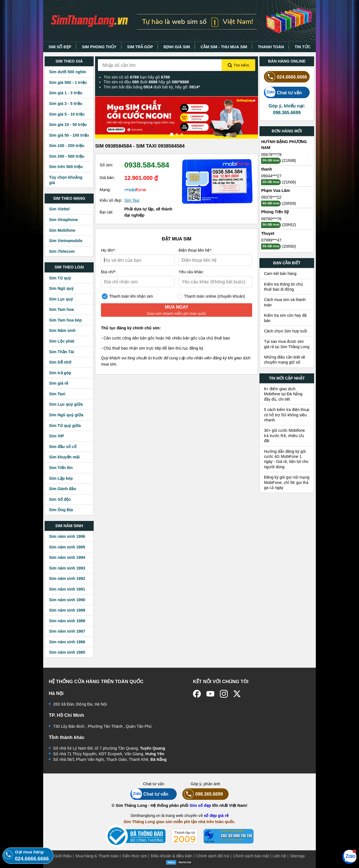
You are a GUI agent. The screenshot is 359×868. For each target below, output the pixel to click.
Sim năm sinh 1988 (67, 621)
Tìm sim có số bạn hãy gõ (137, 77)
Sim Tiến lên (61, 468)
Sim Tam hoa (61, 309)
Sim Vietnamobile (66, 241)
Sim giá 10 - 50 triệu (68, 125)
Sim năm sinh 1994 (67, 557)
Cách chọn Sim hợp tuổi (286, 331)
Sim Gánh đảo (63, 489)
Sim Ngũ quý (61, 288)
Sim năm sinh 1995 (67, 547)
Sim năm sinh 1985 (67, 652)
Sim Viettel (59, 209)
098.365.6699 (203, 794)
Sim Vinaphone (64, 220)
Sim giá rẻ (59, 383)
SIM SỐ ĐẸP (60, 47)
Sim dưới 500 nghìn (68, 72)
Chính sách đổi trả (213, 856)
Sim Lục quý (61, 299)
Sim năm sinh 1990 (67, 600)
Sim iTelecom (62, 251)
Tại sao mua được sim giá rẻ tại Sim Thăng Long (287, 344)
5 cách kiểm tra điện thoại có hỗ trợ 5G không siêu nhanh (287, 415)
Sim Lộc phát (62, 341)
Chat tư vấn (283, 92)
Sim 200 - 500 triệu (67, 156)
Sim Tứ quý (60, 278)
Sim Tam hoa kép (65, 320)
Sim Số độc (60, 499)
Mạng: (105, 190)
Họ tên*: (108, 250)
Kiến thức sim (135, 856)
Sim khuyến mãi (64, 457)
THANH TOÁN (271, 47)
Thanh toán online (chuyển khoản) (211, 296)
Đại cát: (106, 212)
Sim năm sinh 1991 (67, 589)
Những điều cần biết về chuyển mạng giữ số (285, 360)
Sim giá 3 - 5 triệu (66, 104)
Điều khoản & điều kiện (172, 856)
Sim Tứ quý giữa (65, 426)
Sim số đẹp (200, 805)
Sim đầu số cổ (63, 447)
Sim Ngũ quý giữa (66, 415)
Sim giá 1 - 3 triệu (66, 93)
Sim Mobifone (62, 230)
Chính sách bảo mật (251, 856)
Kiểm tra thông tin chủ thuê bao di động (283, 287)
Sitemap (297, 856)
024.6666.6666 (286, 77)
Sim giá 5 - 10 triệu (67, 114)
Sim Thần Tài (62, 352)
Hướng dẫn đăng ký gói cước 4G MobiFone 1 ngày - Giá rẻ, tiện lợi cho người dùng (286, 459)
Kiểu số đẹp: (111, 200)
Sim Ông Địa (61, 510)
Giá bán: (107, 178)
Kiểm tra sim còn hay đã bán (285, 318)
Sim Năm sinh (62, 330)
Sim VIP (57, 436)
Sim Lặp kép (61, 478)
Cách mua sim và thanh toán (285, 302)
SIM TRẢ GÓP (140, 47)
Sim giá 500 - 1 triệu (68, 82)
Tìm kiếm (238, 65)
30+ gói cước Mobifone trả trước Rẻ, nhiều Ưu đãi (284, 436)
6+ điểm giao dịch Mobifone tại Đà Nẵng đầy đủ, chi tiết (283, 394)
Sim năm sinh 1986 (67, 642)
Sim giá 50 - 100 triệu (69, 135)
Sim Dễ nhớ (60, 362)
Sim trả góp (60, 373)
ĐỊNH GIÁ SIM (177, 47)
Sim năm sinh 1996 (67, 536)
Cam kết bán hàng (280, 274)
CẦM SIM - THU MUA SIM (224, 47)
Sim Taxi (57, 394)
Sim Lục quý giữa (66, 404)
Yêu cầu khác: (191, 272)
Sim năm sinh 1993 (67, 568)
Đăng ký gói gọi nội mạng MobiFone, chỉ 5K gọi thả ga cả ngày (287, 482)
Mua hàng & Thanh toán (97, 856)
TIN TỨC (302, 47)
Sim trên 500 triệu (66, 167)
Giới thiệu (63, 856)
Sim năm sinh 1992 (67, 578)
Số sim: (106, 165)
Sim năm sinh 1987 (67, 631)
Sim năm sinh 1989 (67, 610)
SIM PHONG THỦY (99, 47)
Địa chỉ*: (109, 272)
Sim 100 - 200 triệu (67, 146)
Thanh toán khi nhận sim (127, 296)
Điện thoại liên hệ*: (195, 250)
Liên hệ (279, 856)
